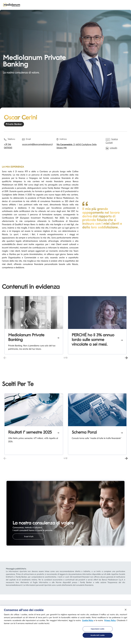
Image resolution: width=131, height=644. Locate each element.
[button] (126, 358)
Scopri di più (29, 536)
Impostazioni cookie (98, 630)
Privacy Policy (110, 621)
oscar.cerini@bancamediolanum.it (37, 144)
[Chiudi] (126, 611)
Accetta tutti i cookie (98, 636)
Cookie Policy (88, 621)
